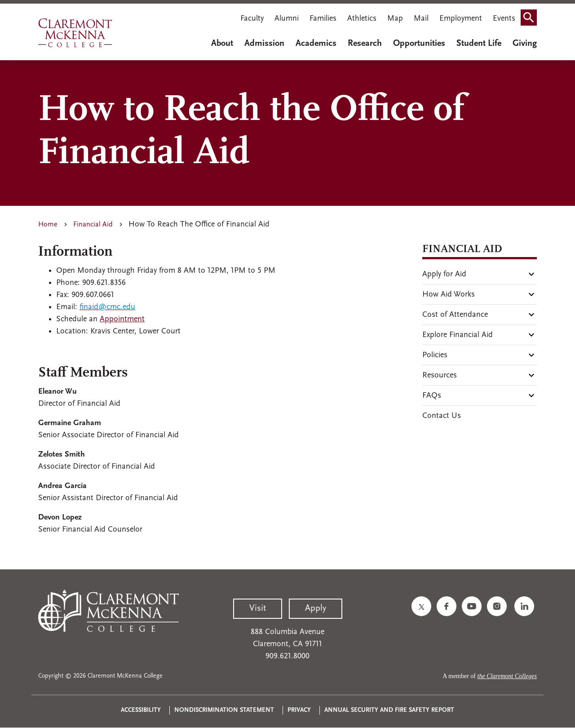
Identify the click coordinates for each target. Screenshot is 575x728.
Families (323, 19)
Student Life (479, 44)
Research (365, 44)
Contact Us (442, 416)
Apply (316, 608)
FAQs (432, 396)
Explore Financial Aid (458, 335)
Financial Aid (93, 225)
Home (48, 225)
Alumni (287, 19)
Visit (258, 608)
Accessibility (141, 710)
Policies (435, 355)
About (222, 44)
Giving (525, 44)
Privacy (299, 710)
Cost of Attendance (455, 315)
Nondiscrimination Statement (224, 710)
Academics (316, 44)
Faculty (252, 19)
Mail (421, 19)
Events (504, 19)
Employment (461, 19)
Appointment (122, 319)
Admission (264, 44)
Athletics (362, 19)
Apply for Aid (444, 274)
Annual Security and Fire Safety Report (389, 710)
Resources (440, 375)
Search (531, 20)
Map (395, 19)
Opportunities (419, 44)
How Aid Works (449, 295)
